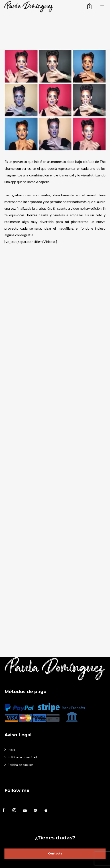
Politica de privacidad (22, 757)
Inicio (11, 750)
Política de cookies (20, 765)
